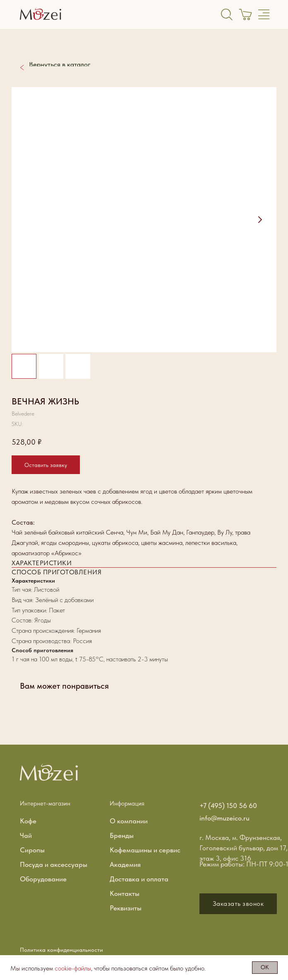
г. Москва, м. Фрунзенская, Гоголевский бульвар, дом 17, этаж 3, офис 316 (244, 848)
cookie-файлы (73, 968)
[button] (238, 904)
